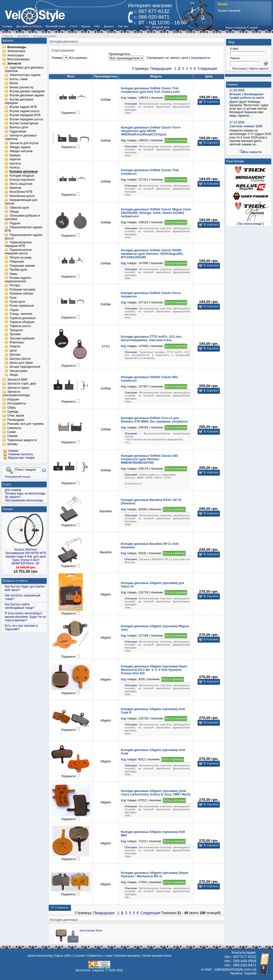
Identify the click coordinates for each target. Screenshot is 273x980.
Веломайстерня (56, 26)
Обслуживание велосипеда (24, 500)
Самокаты (14, 428)
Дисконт (109, 26)
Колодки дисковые (24, 172)
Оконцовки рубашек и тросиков (22, 218)
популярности (200, 58)
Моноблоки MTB (21, 192)
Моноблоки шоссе (22, 196)
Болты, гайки (18, 79)
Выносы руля (19, 128)
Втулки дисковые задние (27, 96)
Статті (73, 26)
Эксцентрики (18, 371)
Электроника (16, 51)
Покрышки (17, 262)
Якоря (14, 375)
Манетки (15, 188)
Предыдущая (161, 68)
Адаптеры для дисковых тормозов (24, 69)
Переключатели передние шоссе (18, 252)
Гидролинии (18, 131)
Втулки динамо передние (27, 91)
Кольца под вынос (22, 180)
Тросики (15, 334)
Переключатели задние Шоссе (23, 237)
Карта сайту (63, 956)
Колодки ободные (22, 176)
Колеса (14, 167)
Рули (13, 298)
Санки (12, 432)
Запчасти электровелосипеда (16, 394)
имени (175, 58)
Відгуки (86, 26)
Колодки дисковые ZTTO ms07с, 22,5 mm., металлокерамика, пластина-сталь (152, 338)
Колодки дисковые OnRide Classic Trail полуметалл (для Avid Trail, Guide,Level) (150, 90)
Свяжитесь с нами (100, 956)
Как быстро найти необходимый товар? (19, 606)
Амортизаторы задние (25, 75)
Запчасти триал (18, 388)
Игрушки (13, 399)
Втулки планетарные (24, 123)
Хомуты (15, 347)
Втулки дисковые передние (19, 101)
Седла (14, 310)
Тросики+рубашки (22, 338)
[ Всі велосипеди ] (250, 224)
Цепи (13, 351)
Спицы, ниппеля (21, 314)
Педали (15, 223)
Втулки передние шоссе (26, 119)
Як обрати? (13, 497)
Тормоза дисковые (22, 318)
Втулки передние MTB (25, 115)
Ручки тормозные (22, 306)
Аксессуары (16, 55)
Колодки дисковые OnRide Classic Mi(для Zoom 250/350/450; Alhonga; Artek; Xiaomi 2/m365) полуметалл (156, 213)
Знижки (8, 509)
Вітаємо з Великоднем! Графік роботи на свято (247, 96)
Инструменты (17, 404)
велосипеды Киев (91, 930)
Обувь (12, 408)
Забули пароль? (259, 68)
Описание (131, 104)
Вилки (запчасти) (21, 87)
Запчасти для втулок (24, 143)
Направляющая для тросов (21, 202)
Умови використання (157, 956)
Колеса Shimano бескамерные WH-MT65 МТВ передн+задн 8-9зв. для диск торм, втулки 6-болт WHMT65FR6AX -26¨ (26, 556)
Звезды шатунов (21, 151)
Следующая (207, 68)
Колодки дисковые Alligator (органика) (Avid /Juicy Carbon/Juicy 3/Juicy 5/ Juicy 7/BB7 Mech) (156, 793)
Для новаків (13, 490)
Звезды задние (20, 147)
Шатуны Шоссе (20, 359)
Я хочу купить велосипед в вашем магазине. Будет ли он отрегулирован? (25, 617)
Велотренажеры (18, 60)
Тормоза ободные (22, 322)
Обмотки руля (19, 208)
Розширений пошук (18, 476)
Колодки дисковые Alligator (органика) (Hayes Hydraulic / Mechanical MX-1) (155, 875)
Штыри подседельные (25, 367)
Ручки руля (17, 302)
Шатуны (15, 355)
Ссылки (79, 956)
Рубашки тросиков (22, 290)
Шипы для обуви (21, 363)
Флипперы (17, 342)
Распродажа (16, 420)
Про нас (123, 26)
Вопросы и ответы (15, 581)
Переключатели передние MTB (18, 244)
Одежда (13, 412)
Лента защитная (21, 184)
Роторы (15, 286)
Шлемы (12, 444)
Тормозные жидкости (22, 440)
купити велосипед (40, 956)
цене (185, 58)
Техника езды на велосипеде (25, 493)
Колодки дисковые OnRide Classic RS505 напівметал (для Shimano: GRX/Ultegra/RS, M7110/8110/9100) (152, 254)
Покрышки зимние (22, 266)
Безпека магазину (127, 956)
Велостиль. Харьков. (90, 970)
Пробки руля (18, 270)
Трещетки (16, 330)
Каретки (15, 160)
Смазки (12, 436)
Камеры (15, 155)
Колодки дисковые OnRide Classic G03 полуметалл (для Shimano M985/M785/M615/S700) (149, 459)
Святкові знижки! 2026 (246, 126)
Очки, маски (16, 416)
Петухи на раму (20, 258)
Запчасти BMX (17, 380)
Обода (14, 212)
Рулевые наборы (21, 294)
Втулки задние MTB (23, 107)
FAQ (97, 26)
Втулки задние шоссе (24, 111)
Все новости (252, 152)
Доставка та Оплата (29, 26)
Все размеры (78, 58)
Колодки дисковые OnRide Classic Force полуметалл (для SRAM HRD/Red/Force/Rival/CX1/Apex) (151, 131)
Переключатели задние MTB (23, 229)
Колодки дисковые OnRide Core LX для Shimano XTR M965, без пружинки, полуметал (154, 420)
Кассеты (15, 163)
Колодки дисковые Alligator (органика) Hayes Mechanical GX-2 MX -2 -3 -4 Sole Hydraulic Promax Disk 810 (154, 670)
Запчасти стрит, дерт (22, 384)
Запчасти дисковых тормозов (20, 137)
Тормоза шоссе (20, 326)
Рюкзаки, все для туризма (25, 424)
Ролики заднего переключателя (18, 280)
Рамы (13, 274)
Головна (7, 26)
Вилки (14, 83)
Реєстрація (239, 68)
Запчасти (14, 64)
